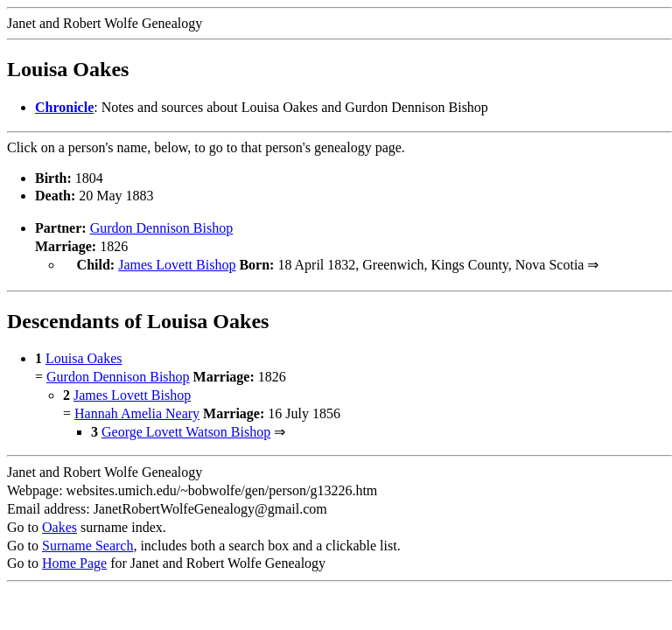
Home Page (74, 561)
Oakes (59, 525)
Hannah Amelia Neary (137, 412)
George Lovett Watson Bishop (186, 430)
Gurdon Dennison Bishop (162, 228)
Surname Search (87, 544)
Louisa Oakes (84, 357)
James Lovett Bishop (177, 265)
